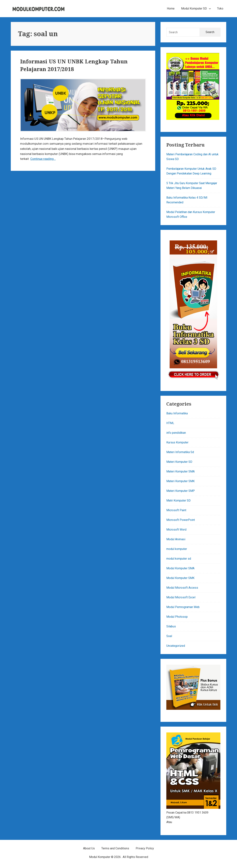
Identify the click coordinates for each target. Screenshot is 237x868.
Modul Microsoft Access (182, 588)
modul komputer (177, 549)
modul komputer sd (179, 559)
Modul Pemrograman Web (183, 607)
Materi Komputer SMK (180, 481)
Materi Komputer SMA (180, 471)
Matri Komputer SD (178, 501)
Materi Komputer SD (179, 462)
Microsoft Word (176, 530)
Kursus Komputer (177, 442)
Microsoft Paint (176, 510)
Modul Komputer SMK (180, 578)
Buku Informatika (177, 413)
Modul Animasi (176, 539)
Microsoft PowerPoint (181, 520)
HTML (170, 423)
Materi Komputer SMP (181, 491)
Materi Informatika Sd (180, 452)
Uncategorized (176, 646)
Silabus (171, 626)
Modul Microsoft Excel (181, 597)
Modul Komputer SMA (180, 568)
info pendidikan (176, 433)
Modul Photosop (177, 617)
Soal (169, 636)
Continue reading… (43, 159)
